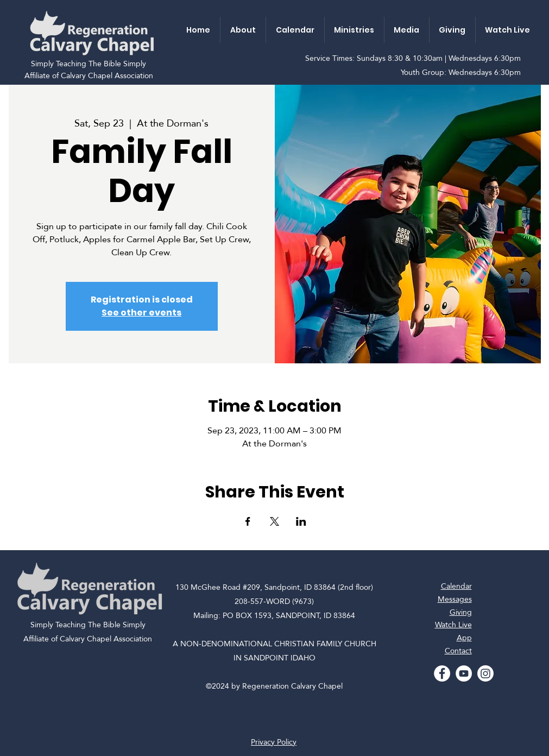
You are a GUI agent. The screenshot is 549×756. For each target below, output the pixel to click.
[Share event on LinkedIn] (301, 521)
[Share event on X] (274, 521)
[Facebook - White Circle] (442, 673)
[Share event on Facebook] (248, 521)
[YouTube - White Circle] (464, 673)
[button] (243, 30)
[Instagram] (485, 673)
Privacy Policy (274, 742)
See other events (141, 313)
